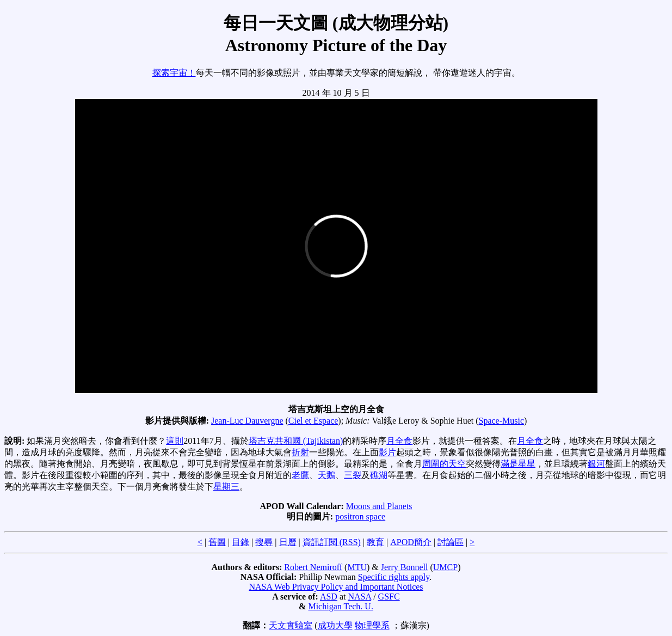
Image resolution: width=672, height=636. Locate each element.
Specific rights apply (394, 577)
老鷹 (300, 475)
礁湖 (379, 475)
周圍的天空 (444, 464)
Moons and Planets (379, 506)
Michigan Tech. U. (340, 606)
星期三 (226, 487)
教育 (375, 542)
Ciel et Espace (313, 421)
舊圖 (217, 542)
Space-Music (502, 421)
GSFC (389, 597)
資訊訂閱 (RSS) (332, 542)
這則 (175, 441)
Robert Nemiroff (313, 567)
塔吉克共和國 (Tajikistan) (296, 441)
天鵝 (326, 475)
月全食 (399, 441)
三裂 (353, 475)
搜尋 (264, 542)
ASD (329, 597)
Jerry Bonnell (405, 567)
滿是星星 (518, 464)
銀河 (596, 464)
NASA (359, 597)
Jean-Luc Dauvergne (247, 421)
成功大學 (335, 625)
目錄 (241, 542)
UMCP (445, 567)
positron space (360, 516)
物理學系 (372, 625)
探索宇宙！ (174, 73)
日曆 (288, 542)
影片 (387, 452)
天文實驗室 (291, 625)
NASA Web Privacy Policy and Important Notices (336, 587)
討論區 (451, 542)
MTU (357, 567)
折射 (300, 452)
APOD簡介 (411, 542)
